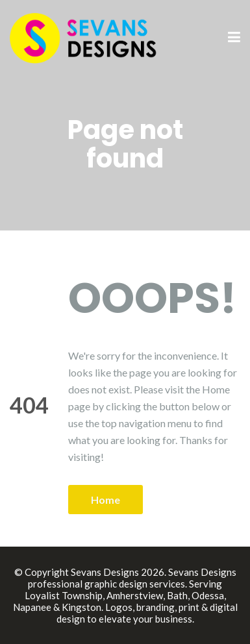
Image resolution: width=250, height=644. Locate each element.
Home (106, 500)
